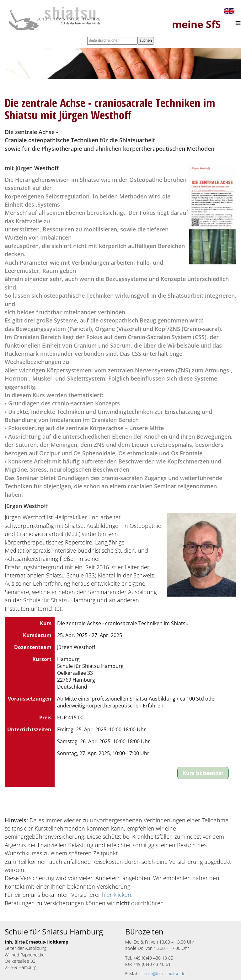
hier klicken (117, 895)
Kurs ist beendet (203, 773)
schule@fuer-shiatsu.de (162, 974)
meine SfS (196, 24)
